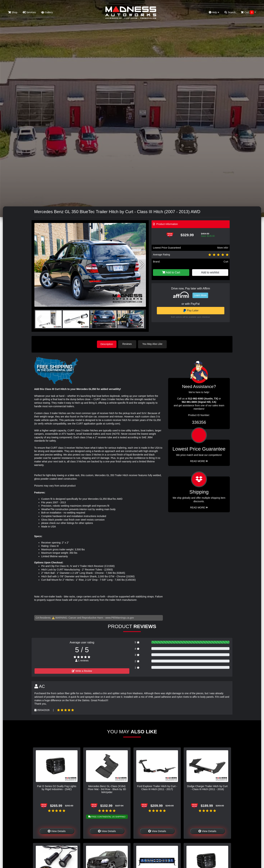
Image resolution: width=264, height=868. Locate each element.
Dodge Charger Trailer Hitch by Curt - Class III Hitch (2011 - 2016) (207, 787)
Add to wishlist (210, 272)
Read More (199, 461)
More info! (223, 248)
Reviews (128, 344)
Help (214, 12)
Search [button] (230, 12)
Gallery (47, 12)
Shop (13, 12)
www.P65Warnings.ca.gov (120, 617)
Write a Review (82, 671)
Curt (226, 262)
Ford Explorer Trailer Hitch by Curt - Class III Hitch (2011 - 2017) (157, 787)
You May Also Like (154, 344)
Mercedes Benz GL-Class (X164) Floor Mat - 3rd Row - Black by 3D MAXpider (107, 789)
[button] (142, 265)
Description (107, 344)
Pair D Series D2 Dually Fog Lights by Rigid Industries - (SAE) (57, 787)
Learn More (200, 295)
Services (29, 12)
